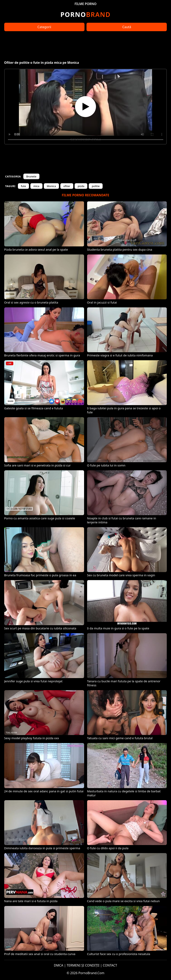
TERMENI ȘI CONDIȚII (83, 965)
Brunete (31, 176)
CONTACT (110, 965)
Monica (51, 186)
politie (96, 186)
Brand (85, 14)
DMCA (59, 965)
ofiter (67, 186)
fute (23, 186)
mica (36, 186)
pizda (81, 186)
